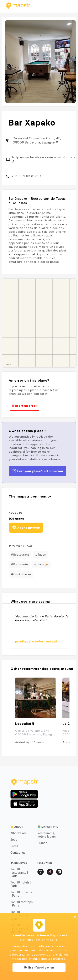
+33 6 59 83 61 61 (26, 176)
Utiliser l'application (39, 967)
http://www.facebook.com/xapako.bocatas (44, 159)
